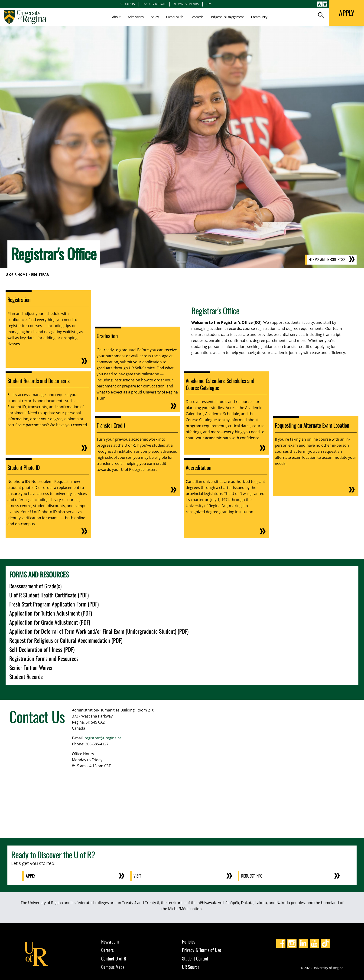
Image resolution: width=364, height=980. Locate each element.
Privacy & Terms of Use (201, 950)
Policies (189, 941)
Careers (107, 950)
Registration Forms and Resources (44, 658)
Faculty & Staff (154, 4)
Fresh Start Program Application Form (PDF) (54, 604)
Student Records (26, 676)
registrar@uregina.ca (103, 738)
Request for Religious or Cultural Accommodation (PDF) (66, 640)
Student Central (195, 958)
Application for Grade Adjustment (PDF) (50, 622)
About (116, 17)
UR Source (191, 967)
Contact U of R (114, 958)
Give (209, 4)
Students (128, 4)
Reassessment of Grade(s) (35, 586)
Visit (138, 876)
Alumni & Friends (186, 4)
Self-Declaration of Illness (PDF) (42, 649)
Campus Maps (113, 967)
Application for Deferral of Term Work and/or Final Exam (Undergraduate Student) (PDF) (99, 631)
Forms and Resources (326, 260)
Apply (31, 876)
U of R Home (16, 274)
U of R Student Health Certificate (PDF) (49, 595)
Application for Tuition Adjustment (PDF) (51, 613)
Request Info (252, 876)
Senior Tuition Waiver (31, 667)
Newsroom (110, 941)
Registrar (40, 274)
